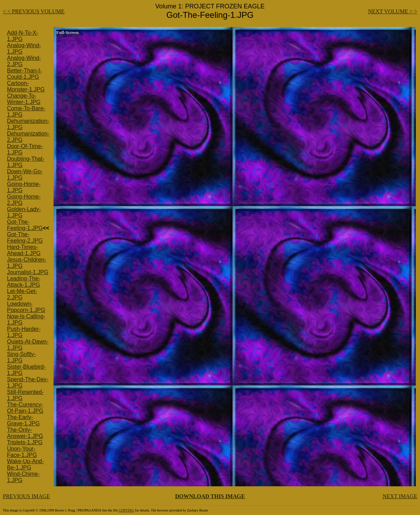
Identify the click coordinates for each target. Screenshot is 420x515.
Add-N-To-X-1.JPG (23, 36)
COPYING (126, 510)
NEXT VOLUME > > (393, 11)
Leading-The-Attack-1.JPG (24, 282)
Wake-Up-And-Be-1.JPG (25, 464)
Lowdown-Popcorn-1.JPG (26, 307)
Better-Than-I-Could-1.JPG (24, 74)
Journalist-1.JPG (28, 272)
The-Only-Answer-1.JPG (25, 433)
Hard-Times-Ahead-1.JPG (24, 250)
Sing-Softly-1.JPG (22, 357)
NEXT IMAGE (400, 496)
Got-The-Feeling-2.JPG (25, 238)
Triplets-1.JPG (25, 442)
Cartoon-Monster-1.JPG (26, 86)
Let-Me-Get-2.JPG (22, 294)
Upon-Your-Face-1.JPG (22, 452)
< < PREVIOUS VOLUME (34, 11)
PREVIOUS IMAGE (26, 496)
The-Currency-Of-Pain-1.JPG (25, 408)
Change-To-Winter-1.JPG (24, 99)
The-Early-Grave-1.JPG (23, 420)
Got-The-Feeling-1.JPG (25, 225)
